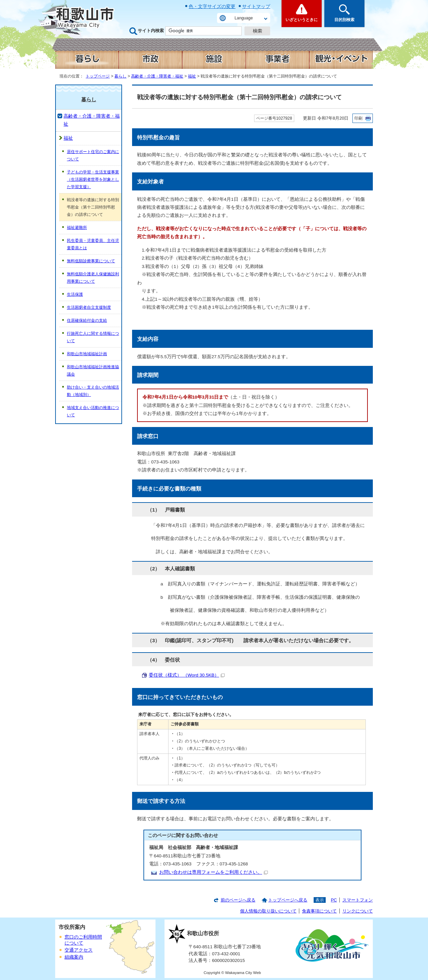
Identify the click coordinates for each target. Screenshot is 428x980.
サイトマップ (256, 6)
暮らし (120, 76)
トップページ (98, 76)
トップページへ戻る (288, 900)
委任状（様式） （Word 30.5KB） (187, 675)
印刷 (358, 118)
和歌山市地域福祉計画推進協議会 (93, 371)
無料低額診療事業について (91, 261)
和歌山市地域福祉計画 (87, 354)
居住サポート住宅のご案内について (93, 155)
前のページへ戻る (238, 900)
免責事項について (319, 911)
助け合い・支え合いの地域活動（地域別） (93, 391)
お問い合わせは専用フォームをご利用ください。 (213, 872)
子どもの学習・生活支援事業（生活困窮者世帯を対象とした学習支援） (93, 179)
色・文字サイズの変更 (212, 6)
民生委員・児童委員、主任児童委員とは (93, 244)
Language (244, 18)
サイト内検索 (151, 31)
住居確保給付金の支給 (87, 320)
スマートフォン (358, 900)
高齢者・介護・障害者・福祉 (157, 76)
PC (334, 900)
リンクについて (358, 911)
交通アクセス (79, 950)
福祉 (192, 76)
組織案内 (74, 957)
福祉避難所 (77, 228)
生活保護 (75, 294)
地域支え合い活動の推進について (93, 411)
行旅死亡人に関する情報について (93, 337)
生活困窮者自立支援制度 (89, 307)
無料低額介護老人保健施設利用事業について (93, 278)
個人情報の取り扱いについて (268, 911)
